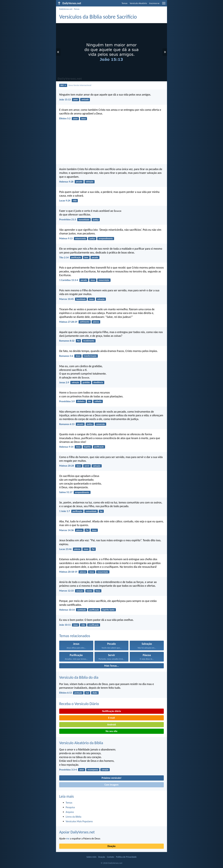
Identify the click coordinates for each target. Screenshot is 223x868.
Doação (111, 846)
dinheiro (81, 401)
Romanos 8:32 (67, 341)
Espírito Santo (109, 610)
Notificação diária (112, 711)
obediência (98, 382)
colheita (98, 401)
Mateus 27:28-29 (68, 322)
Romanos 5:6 (66, 356)
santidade (82, 610)
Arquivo (70, 812)
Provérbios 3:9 (67, 401)
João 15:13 (65, 100)
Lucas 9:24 (65, 201)
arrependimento (106, 239)
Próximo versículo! (111, 778)
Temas (125, 3)
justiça (96, 220)
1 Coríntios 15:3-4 (69, 280)
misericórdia (81, 239)
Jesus (83, 119)
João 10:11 (65, 625)
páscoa (96, 322)
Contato (110, 857)
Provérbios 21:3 (68, 219)
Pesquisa (70, 807)
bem (86, 257)
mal (87, 693)
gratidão (86, 382)
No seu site (111, 731)
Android (111, 725)
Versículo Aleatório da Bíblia (81, 743)
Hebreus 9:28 (66, 182)
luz (101, 511)
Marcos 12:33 (66, 591)
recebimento (89, 341)
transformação (90, 356)
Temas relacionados (75, 636)
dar (90, 401)
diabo (95, 693)
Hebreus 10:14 (67, 610)
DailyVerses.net (66, 9)
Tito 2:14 (64, 257)
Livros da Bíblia (73, 817)
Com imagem (111, 785)
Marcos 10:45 (66, 299)
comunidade (91, 511)
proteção (78, 693)
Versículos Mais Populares (79, 821)
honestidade (84, 220)
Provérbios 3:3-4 (68, 770)
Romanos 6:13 (67, 424)
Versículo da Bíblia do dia (79, 677)
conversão (100, 424)
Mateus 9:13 (66, 238)
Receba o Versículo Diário (79, 704)
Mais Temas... (112, 666)
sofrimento (85, 322)
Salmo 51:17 (66, 492)
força (98, 591)
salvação (90, 182)
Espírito (87, 447)
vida (75, 201)
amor (76, 100)
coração (80, 591)
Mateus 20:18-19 (68, 572)
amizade (85, 100)
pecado (79, 182)
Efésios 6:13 (66, 693)
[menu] (164, 4)
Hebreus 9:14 (66, 447)
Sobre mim (91, 857)
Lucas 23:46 (65, 549)
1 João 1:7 (65, 511)
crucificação (94, 625)
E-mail (111, 718)
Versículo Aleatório (138, 3)
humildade (81, 299)
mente (89, 591)
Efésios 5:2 (65, 118)
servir (87, 466)
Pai (78, 341)
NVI (63, 85)
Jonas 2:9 (64, 382)
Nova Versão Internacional (80, 85)
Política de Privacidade (126, 857)
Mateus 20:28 (67, 466)
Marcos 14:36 (66, 530)
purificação (76, 257)
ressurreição (104, 280)
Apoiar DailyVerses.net (77, 832)
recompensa (93, 770)
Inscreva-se (154, 3)
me (68, 838)
